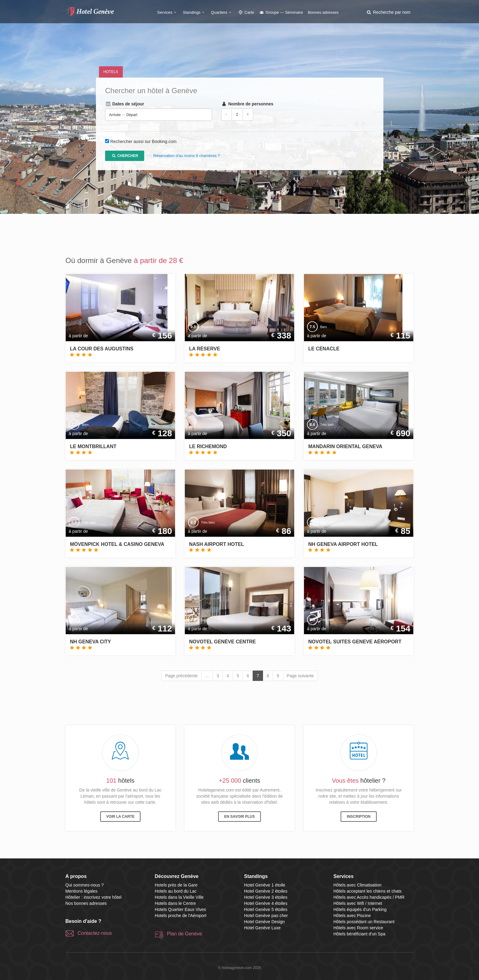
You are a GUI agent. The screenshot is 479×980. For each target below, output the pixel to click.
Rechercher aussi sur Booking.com (143, 142)
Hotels (111, 72)
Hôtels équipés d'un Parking (360, 909)
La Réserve (205, 349)
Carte (246, 12)
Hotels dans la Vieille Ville (179, 897)
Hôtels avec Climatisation (358, 885)
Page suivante (300, 676)
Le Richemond (208, 446)
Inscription (358, 817)
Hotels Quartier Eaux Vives (181, 909)
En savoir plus (239, 817)
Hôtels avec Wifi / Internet (358, 903)
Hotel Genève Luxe (262, 928)
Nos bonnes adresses (86, 903)
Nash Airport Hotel (217, 544)
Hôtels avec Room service (358, 928)
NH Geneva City (90, 642)
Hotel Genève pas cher (266, 916)
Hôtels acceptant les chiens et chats (368, 891)
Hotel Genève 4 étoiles (266, 903)
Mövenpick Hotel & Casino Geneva (117, 544)
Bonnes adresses (323, 12)
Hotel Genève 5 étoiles (266, 909)
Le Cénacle (324, 349)
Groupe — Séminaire (281, 12)
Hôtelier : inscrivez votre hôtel (93, 897)
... (207, 676)
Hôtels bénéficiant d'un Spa (360, 934)
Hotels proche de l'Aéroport (181, 916)
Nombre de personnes (247, 104)
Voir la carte (121, 817)
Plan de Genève (185, 934)
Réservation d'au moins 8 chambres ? (187, 156)
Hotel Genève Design (264, 922)
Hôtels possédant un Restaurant (364, 922)
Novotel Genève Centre (222, 642)
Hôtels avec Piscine (352, 916)
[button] (388, 12)
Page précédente (182, 676)
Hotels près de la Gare (176, 885)
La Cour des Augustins (102, 349)
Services (168, 12)
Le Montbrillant (93, 446)
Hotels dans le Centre (176, 903)
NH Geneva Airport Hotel (343, 544)
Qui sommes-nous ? (84, 885)
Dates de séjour (125, 104)
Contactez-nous (95, 933)
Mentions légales (81, 891)
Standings (195, 12)
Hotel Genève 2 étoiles (266, 891)
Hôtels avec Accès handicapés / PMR (369, 897)
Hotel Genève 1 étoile (265, 885)
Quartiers (222, 12)
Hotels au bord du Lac (176, 891)
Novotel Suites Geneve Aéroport (355, 642)
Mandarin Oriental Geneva (345, 446)
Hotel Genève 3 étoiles (266, 897)
